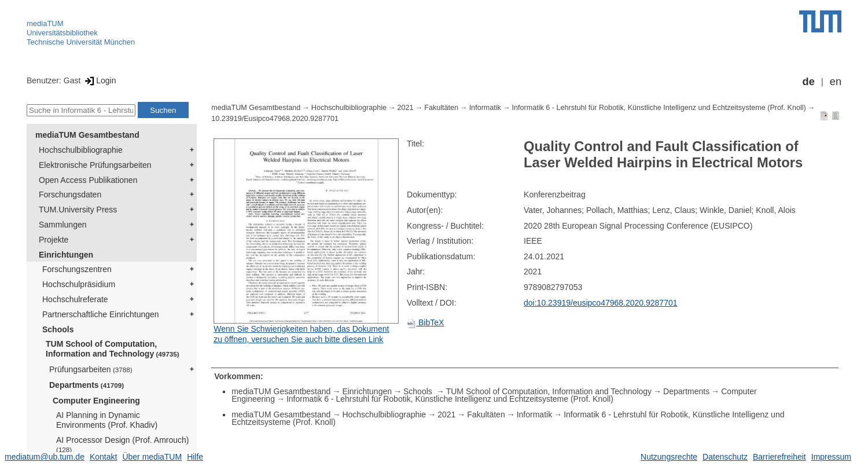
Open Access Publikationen (88, 180)
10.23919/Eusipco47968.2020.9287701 (275, 119)
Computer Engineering (96, 401)
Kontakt (103, 457)
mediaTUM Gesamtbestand (87, 135)
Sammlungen (63, 225)
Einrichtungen (66, 255)
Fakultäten (441, 108)
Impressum (831, 457)
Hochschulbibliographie (81, 150)
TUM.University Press (78, 210)
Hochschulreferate (75, 299)
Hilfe (195, 457)
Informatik (485, 108)
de (809, 82)
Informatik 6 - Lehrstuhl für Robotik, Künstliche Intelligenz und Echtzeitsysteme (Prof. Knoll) (659, 108)
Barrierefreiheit (779, 457)
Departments (87, 385)
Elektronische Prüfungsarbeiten (95, 165)
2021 (406, 108)
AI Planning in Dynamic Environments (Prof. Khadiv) (107, 420)
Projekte (54, 240)
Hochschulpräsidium (79, 284)
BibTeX (425, 322)
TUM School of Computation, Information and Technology (113, 349)
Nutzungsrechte (669, 457)
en (836, 82)
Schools (58, 329)
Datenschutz (725, 457)
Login (99, 80)
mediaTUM (45, 23)
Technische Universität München (81, 42)
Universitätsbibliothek (62, 33)
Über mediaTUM (152, 457)
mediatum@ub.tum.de (45, 457)
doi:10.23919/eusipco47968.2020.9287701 (600, 303)
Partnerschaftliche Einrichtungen (101, 314)
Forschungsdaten (70, 195)
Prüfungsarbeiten (91, 369)
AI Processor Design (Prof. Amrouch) (123, 444)
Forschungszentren (77, 269)
